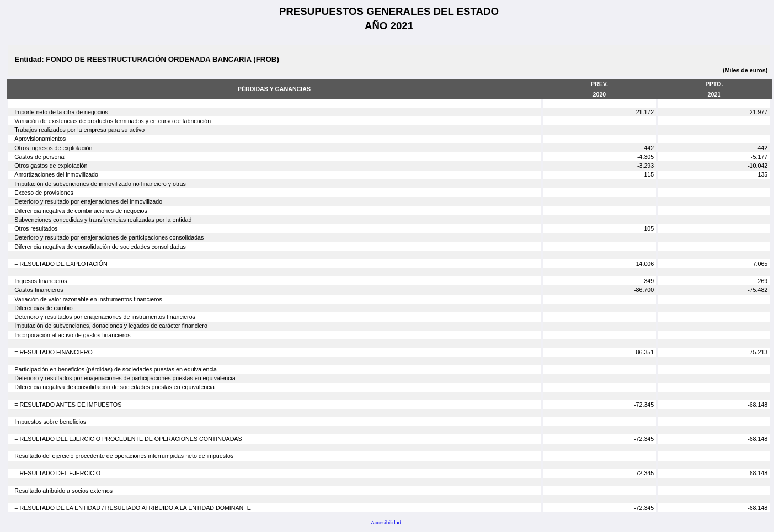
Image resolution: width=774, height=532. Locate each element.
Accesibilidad (386, 523)
